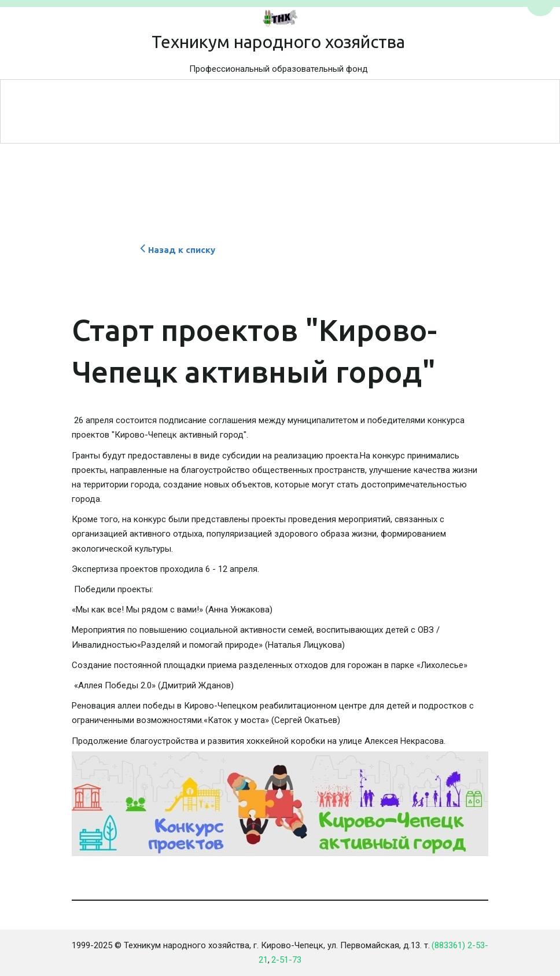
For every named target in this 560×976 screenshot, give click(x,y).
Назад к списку (176, 250)
